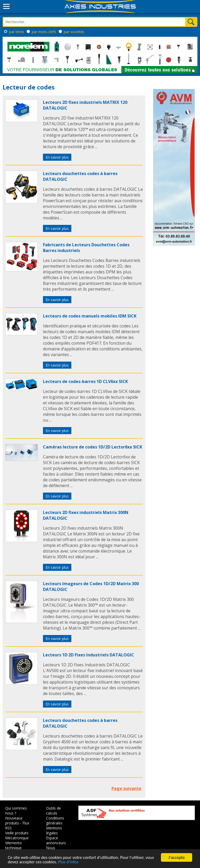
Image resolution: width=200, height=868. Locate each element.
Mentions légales (54, 830)
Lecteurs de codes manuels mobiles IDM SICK (90, 316)
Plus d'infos (68, 862)
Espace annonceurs (56, 840)
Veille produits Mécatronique (17, 835)
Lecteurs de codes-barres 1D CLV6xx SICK (85, 381)
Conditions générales (55, 821)
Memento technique (14, 845)
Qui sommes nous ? (16, 811)
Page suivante (126, 788)
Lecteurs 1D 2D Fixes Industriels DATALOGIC (89, 655)
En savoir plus (57, 157)
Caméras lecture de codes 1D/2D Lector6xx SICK (93, 447)
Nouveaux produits (14, 821)
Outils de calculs (54, 811)
